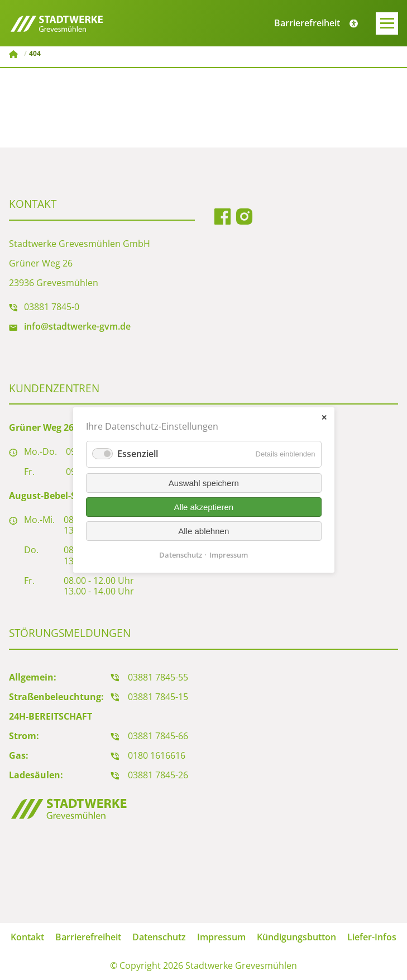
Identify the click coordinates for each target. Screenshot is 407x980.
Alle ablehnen (204, 531)
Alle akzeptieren (204, 507)
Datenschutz (159, 937)
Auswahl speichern (204, 483)
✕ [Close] (324, 418)
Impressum (221, 937)
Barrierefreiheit (88, 937)
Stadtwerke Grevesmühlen (15, 54)
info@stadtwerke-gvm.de (77, 326)
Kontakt (27, 937)
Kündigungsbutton (296, 937)
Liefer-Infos (372, 937)
